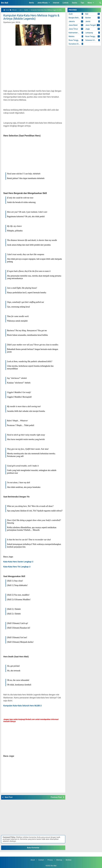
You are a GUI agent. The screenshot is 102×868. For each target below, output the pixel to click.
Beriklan (69, 860)
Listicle (66, 3)
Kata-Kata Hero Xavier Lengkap (17, 562)
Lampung (89, 33)
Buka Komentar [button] (33, 848)
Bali (87, 14)
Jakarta (72, 21)
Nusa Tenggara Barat (93, 36)
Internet (56, 3)
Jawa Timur (73, 29)
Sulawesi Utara (91, 40)
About (33, 860)
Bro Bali (5, 3)
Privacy (50, 860)
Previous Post (56, 797)
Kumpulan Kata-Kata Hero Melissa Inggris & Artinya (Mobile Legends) (31, 17)
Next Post (9, 797)
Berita (31, 3)
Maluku (72, 36)
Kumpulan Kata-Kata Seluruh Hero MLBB (22, 706)
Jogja (87, 29)
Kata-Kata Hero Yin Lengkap (16, 567)
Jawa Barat (73, 25)
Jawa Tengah (91, 25)
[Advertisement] (33, 67)
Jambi (88, 21)
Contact (41, 860)
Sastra (75, 3)
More (91, 3)
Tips (82, 3)
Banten (88, 18)
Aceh (71, 14)
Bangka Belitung (75, 18)
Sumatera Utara (75, 44)
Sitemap (59, 860)
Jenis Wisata (44, 3)
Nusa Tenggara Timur (76, 40)
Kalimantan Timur (76, 33)
